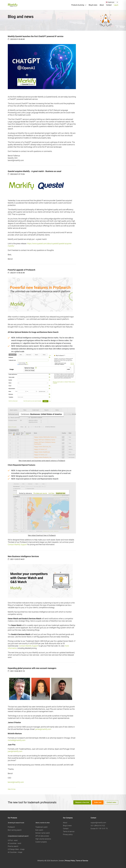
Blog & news (93, 5)
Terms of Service (82, 861)
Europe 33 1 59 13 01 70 (99, 829)
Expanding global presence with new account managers (32, 668)
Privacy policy (68, 834)
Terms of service (69, 832)
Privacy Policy (70, 861)
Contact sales (111, 802)
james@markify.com (43, 729)
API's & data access (42, 836)
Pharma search (13, 846)
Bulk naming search (15, 830)
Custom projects (41, 842)
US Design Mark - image (16, 849)
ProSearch (11, 827)
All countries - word (14, 843)
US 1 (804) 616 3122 (98, 826)
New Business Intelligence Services (23, 556)
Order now (98, 802)
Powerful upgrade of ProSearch (22, 270)
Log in (116, 5)
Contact (109, 5)
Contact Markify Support (17, 544)
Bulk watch (39, 830)
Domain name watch (43, 833)
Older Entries (12, 789)
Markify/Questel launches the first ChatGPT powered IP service (36, 36)
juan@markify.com (15, 751)
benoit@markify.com (16, 782)
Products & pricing (78, 5)
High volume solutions (43, 839)
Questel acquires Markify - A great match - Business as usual (35, 171)
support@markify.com (98, 823)
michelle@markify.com (17, 740)
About (102, 5)
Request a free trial (82, 802)
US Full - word (13, 840)
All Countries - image (15, 852)
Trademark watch (41, 827)
